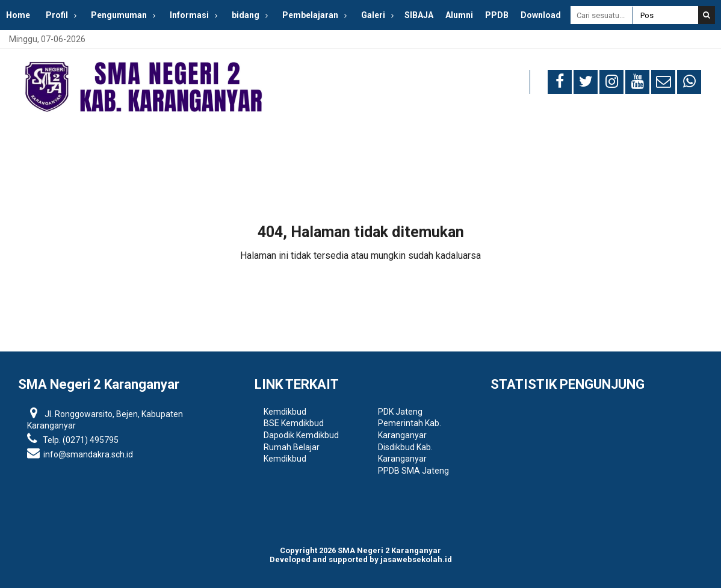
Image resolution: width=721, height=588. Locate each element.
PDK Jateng (400, 412)
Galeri (373, 15)
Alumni (459, 15)
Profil (57, 15)
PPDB (497, 15)
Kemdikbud (285, 412)
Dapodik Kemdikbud (301, 435)
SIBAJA (419, 15)
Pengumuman (119, 15)
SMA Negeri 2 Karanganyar (389, 550)
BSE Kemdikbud (294, 423)
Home (18, 15)
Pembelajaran (310, 15)
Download (541, 15)
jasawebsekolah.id (416, 559)
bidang (246, 15)
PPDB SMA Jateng (413, 471)
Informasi (189, 15)
